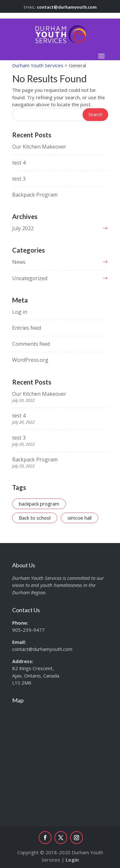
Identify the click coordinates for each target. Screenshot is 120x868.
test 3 (19, 179)
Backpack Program (35, 195)
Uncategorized (30, 278)
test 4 (19, 163)
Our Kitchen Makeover (39, 147)
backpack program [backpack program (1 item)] (39, 504)
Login (72, 860)
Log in (20, 312)
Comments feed (31, 344)
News (19, 262)
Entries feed (27, 328)
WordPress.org (30, 360)
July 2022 (23, 228)
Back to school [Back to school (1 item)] (35, 518)
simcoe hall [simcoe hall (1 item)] (80, 518)
